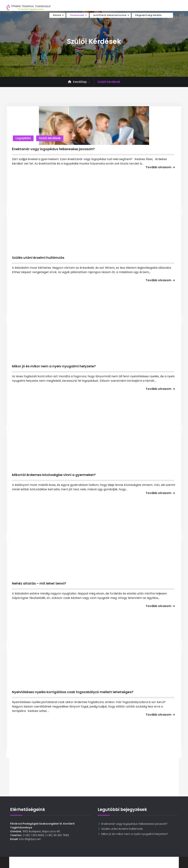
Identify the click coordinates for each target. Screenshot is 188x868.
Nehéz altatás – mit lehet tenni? (39, 583)
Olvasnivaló (77, 15)
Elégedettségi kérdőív (149, 15)
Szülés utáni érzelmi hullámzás (38, 258)
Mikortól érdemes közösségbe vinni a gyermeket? (54, 475)
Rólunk (57, 15)
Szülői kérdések (50, 138)
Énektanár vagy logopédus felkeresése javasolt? (53, 149)
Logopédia (23, 138)
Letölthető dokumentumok (110, 15)
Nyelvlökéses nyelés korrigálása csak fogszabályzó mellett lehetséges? (73, 692)
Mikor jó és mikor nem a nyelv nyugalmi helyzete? (54, 366)
